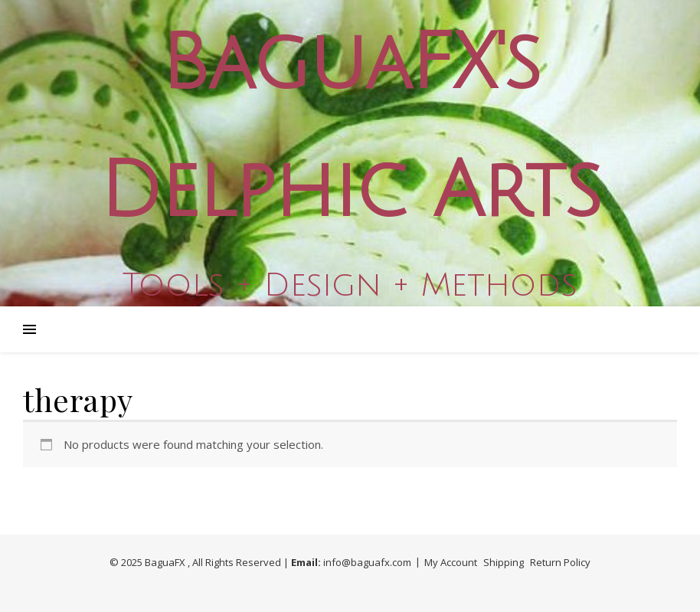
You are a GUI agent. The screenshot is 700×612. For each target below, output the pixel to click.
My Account (451, 562)
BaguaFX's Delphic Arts (350, 128)
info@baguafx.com (367, 562)
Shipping (504, 562)
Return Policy (560, 562)
